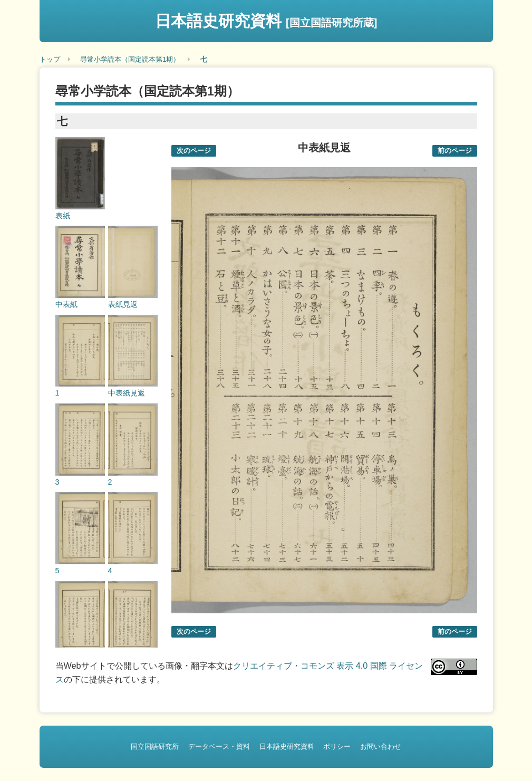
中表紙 (66, 304)
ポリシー (337, 746)
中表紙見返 (127, 393)
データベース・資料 (219, 746)
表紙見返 (123, 304)
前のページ (455, 151)
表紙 (63, 216)
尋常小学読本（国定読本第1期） (130, 59)
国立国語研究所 (155, 746)
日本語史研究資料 (266, 21)
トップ (50, 59)
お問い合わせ (381, 746)
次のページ (194, 151)
